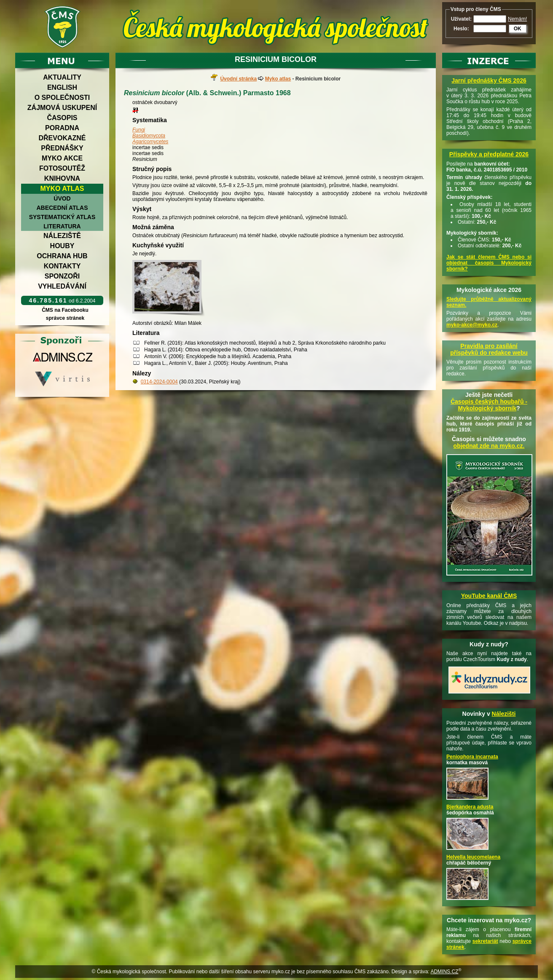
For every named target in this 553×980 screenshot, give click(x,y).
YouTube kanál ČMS (489, 596)
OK (518, 29)
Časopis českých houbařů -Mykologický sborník (489, 405)
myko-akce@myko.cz (472, 325)
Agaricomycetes (150, 142)
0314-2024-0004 (159, 382)
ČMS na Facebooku (65, 310)
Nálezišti (504, 714)
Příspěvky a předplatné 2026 (489, 154)
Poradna (62, 128)
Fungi (139, 130)
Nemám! (517, 19)
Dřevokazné (62, 138)
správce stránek (65, 318)
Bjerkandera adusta (470, 807)
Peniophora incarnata (472, 757)
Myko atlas (62, 189)
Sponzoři (62, 276)
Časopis (62, 118)
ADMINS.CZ (444, 972)
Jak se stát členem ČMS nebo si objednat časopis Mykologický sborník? (489, 263)
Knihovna (62, 178)
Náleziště (62, 236)
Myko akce (62, 158)
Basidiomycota (149, 136)
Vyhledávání (62, 286)
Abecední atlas (62, 208)
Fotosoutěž (62, 168)
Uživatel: (461, 19)
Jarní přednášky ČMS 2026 (489, 80)
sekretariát (485, 941)
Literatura (62, 226)
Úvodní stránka (238, 79)
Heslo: (461, 29)
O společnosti (62, 98)
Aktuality (62, 77)
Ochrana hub (62, 256)
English (62, 87)
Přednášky (62, 148)
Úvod (62, 198)
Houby (62, 246)
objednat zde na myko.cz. (489, 446)
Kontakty (62, 266)
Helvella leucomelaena (473, 857)
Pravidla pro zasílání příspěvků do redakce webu (489, 349)
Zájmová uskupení (62, 108)
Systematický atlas (62, 217)
